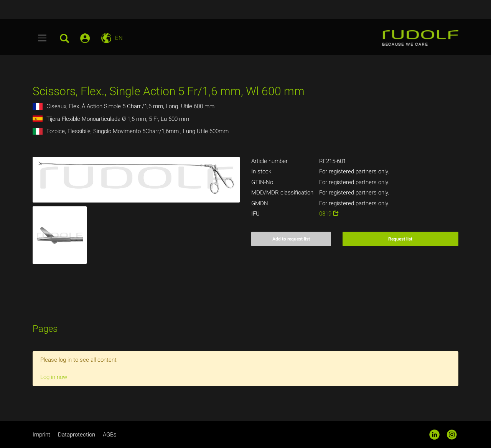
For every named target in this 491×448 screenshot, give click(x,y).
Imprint (41, 435)
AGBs (110, 435)
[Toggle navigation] (42, 38)
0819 (329, 214)
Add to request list (291, 239)
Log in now (54, 377)
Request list (400, 239)
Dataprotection (77, 435)
